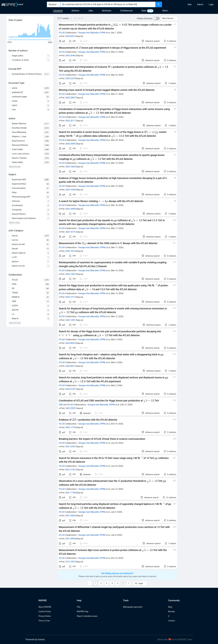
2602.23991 (71, 408)
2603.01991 (71, 389)
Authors (75, 11)
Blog (170, 607)
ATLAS (62, 33)
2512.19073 (71, 562)
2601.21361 (71, 470)
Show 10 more (15, 323)
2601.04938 (71, 539)
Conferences (126, 11)
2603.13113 (71, 297)
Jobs (91, 11)
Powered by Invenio (35, 639)
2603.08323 (71, 343)
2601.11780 (71, 493)
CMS (61, 405)
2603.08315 (71, 366)
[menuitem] (190, 4)
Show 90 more (15, 167)
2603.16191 (71, 232)
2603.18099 (71, 209)
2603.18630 (71, 167)
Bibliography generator (133, 607)
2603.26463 (71, 56)
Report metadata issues (87, 616)
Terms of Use (44, 621)
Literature (58, 11)
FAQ (78, 607)
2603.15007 (71, 274)
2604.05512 (71, 36)
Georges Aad (84, 33)
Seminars (107, 11)
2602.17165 (71, 427)
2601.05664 (71, 516)
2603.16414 (71, 251)
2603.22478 (71, 78)
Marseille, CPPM (98, 33)
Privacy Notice (45, 616)
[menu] (190, 4)
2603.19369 (71, 190)
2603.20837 (71, 98)
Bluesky (171, 612)
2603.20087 (71, 144)
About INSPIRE (45, 607)
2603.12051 (71, 320)
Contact (171, 621)
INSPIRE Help (83, 612)
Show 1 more (14, 223)
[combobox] (108, 4)
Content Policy (45, 612)
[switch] (157, 18)
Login (211, 4)
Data (144, 11)
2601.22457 (71, 447)
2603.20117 (71, 121)
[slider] (9, 40)
